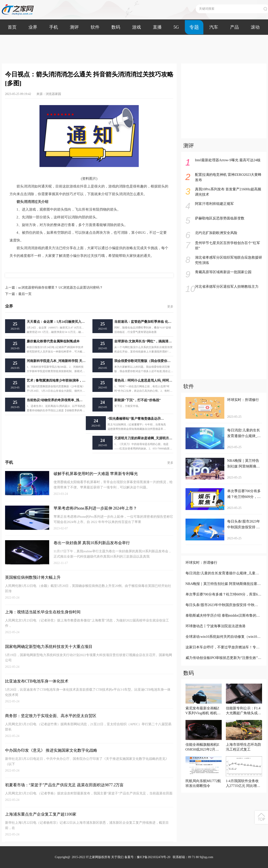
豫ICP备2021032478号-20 (154, 857)
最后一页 (18, 294)
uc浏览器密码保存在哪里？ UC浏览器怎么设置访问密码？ (54, 287)
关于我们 (117, 857)
